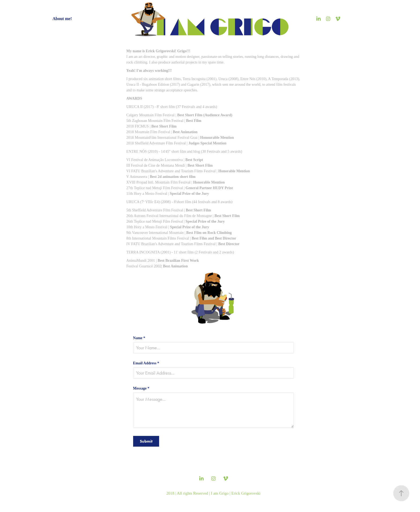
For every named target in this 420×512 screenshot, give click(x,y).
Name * (139, 338)
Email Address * (146, 363)
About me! (62, 19)
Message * (141, 388)
